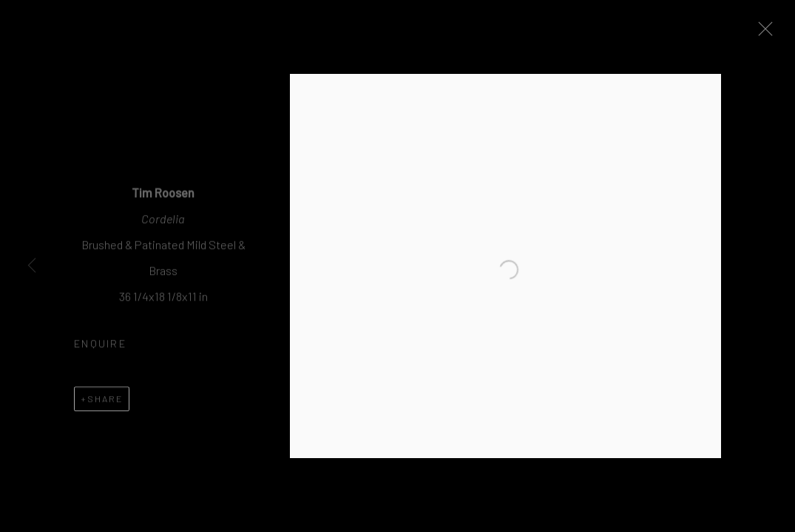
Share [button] (105, 403)
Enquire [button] (100, 348)
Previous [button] (32, 266)
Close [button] (770, 33)
